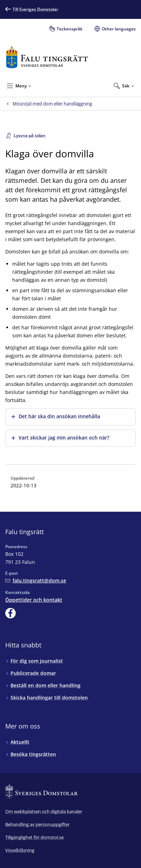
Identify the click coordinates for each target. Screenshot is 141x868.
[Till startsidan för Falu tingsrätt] (47, 57)
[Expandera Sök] (124, 86)
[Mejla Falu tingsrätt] (36, 580)
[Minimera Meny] (19, 86)
